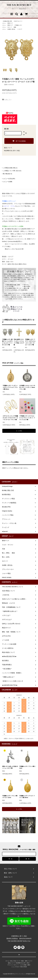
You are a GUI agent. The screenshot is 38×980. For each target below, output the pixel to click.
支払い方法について (15, 961)
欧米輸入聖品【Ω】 (8, 21)
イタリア (20, 29)
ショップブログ (15, 967)
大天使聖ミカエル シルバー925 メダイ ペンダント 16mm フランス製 (27, 387)
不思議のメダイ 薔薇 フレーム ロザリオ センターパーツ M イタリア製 (8, 342)
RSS (22, 967)
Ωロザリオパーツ (18, 21)
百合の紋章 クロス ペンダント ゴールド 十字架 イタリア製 (19, 342)
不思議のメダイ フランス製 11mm (27, 767)
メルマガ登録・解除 (25, 965)
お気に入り (7, 100)
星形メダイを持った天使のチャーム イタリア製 (10, 767)
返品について (8, 148)
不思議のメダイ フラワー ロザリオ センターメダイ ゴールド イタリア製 (30, 342)
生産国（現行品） (12, 29)
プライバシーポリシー (13, 965)
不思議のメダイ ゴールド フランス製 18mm (27, 797)
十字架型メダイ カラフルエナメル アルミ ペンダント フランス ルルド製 (27, 418)
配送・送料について (26, 961)
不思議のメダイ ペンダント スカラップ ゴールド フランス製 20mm (10, 387)
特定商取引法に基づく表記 (12, 151)
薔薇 (15, 27)
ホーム (4, 23)
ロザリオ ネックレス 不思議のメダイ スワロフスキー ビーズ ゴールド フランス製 (10, 418)
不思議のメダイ (19, 25)
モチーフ (10, 27)
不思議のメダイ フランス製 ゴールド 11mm (10, 797)
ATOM (25, 967)
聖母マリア (10, 23)
